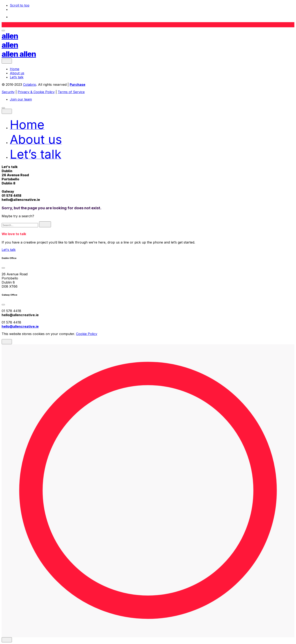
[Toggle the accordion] (3, 268)
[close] (7, 61)
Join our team (21, 99)
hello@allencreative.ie (21, 200)
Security (8, 92)
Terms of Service (71, 92)
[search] (45, 224)
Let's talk (9, 250)
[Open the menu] (3, 31)
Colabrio (30, 85)
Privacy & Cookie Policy (36, 92)
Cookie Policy (87, 334)
